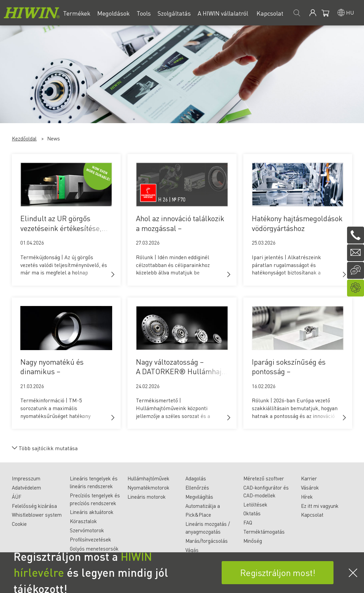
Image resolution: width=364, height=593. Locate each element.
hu (350, 12)
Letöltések (255, 504)
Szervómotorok (87, 530)
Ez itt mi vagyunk (320, 506)
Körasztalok (83, 521)
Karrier (309, 478)
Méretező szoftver (264, 478)
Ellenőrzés (197, 487)
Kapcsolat (312, 515)
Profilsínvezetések (90, 539)
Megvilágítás (199, 497)
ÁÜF (17, 497)
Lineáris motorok (147, 497)
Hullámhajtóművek (148, 478)
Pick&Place (198, 515)
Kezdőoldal (24, 138)
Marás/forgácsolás (207, 541)
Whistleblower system (37, 515)
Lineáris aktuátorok (92, 512)
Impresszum (26, 478)
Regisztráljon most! (278, 572)
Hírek (307, 497)
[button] (113, 274)
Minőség (253, 541)
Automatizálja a (203, 506)
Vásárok (310, 487)
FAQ (248, 522)
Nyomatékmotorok (148, 487)
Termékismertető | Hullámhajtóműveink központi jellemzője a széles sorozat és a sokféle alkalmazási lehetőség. (173, 412)
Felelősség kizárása (34, 506)
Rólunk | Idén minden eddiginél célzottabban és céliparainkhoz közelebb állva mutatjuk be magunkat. (173, 269)
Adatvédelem (26, 487)
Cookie (19, 524)
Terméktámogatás (264, 532)
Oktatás (252, 513)
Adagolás (196, 478)
